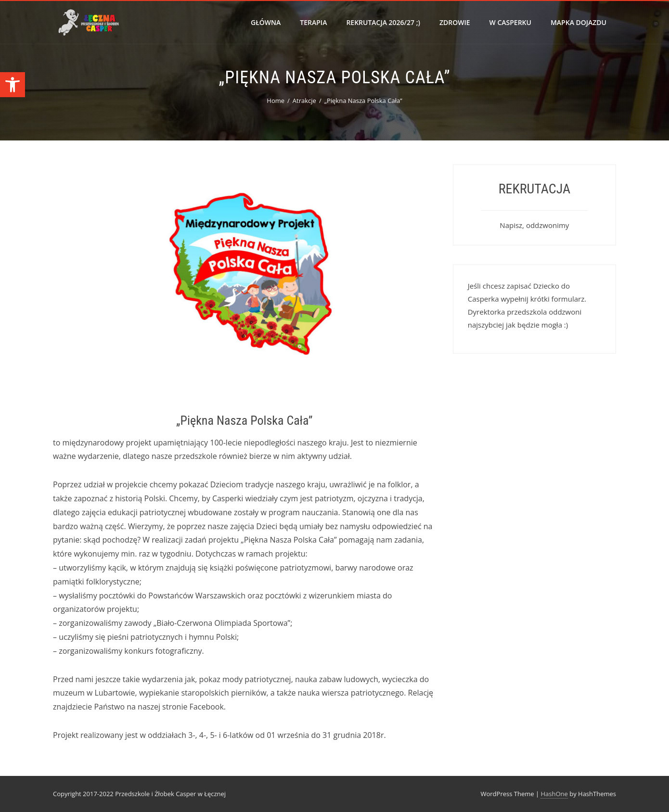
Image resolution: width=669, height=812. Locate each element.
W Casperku (510, 22)
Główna (266, 22)
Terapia (313, 22)
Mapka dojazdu (579, 22)
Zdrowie (455, 22)
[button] (13, 85)
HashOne (554, 794)
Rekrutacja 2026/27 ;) (383, 22)
